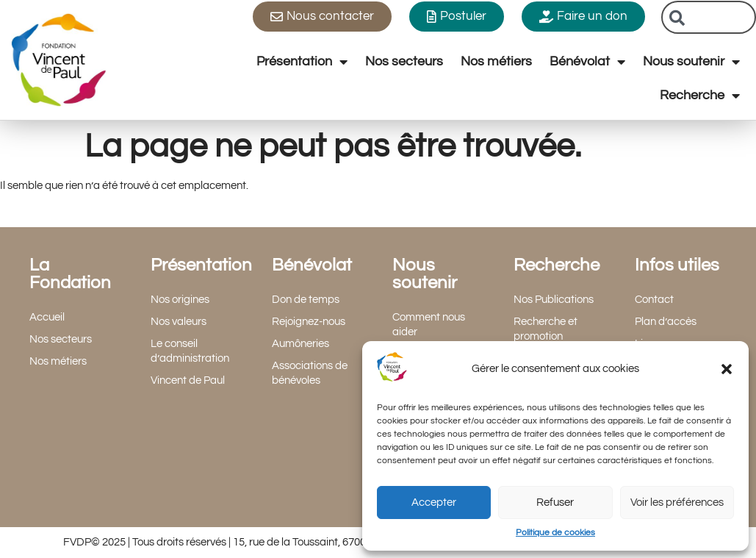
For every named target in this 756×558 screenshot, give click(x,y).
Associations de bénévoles (310, 373)
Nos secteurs (404, 61)
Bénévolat (587, 62)
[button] (727, 369)
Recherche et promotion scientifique (546, 336)
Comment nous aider (429, 325)
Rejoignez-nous (309, 322)
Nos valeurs (179, 322)
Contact (654, 300)
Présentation (302, 62)
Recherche (700, 96)
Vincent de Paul (188, 380)
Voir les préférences (677, 502)
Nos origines (180, 300)
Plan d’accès (666, 322)
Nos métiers (496, 61)
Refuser (555, 502)
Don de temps (306, 300)
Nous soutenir (691, 62)
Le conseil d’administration (190, 351)
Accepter (434, 502)
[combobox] (709, 17)
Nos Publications (554, 300)
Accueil (47, 317)
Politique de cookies (555, 533)
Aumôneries (300, 344)
